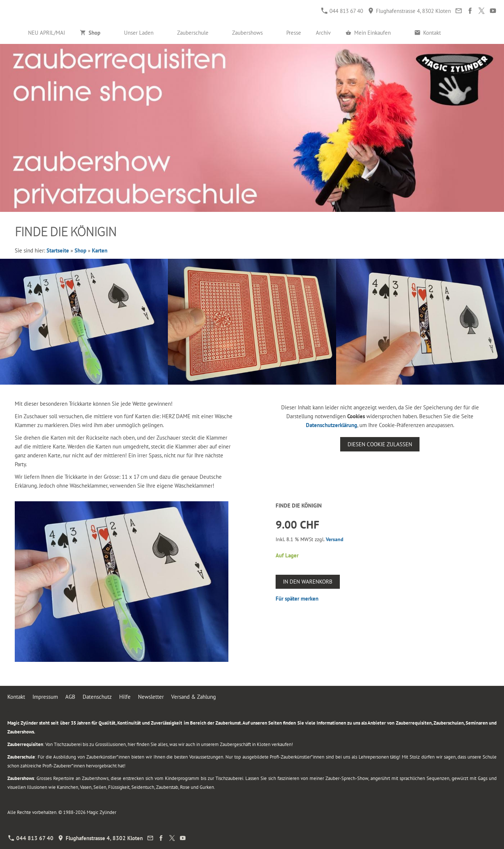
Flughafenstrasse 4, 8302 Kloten (409, 11)
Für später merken (297, 599)
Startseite (58, 250)
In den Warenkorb (308, 582)
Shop (80, 250)
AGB (70, 697)
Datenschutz (97, 697)
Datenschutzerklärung (332, 425)
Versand (335, 539)
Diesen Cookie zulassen (380, 444)
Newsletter (151, 697)
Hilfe (125, 697)
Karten (100, 250)
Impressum (45, 697)
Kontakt (16, 697)
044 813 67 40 (342, 11)
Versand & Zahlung (194, 697)
